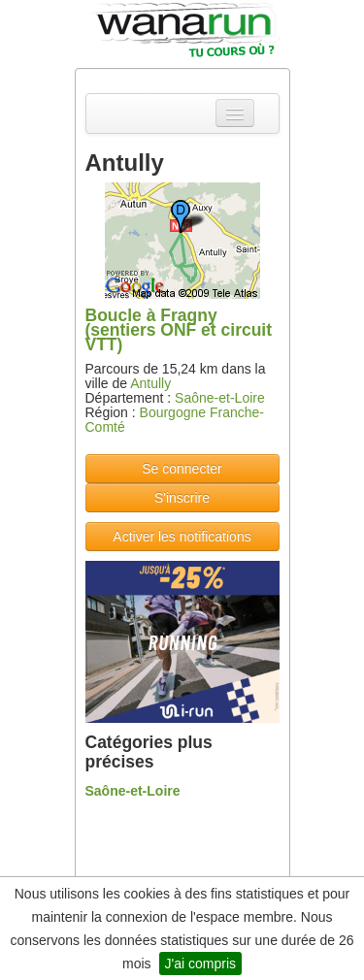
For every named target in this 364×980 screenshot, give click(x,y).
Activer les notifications (182, 537)
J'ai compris (200, 964)
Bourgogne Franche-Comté (175, 420)
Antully (150, 383)
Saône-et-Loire (220, 398)
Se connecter (182, 469)
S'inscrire (182, 498)
